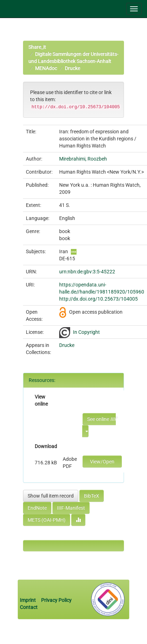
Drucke (72, 68)
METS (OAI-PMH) (47, 520)
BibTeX (92, 496)
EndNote (37, 508)
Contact (29, 607)
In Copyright (86, 332)
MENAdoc (46, 68)
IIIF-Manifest (71, 508)
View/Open (102, 462)
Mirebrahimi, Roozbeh (83, 159)
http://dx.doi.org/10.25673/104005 (98, 299)
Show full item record (51, 496)
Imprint (28, 600)
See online (101, 419)
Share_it (37, 47)
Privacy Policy (56, 600)
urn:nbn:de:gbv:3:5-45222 (87, 272)
